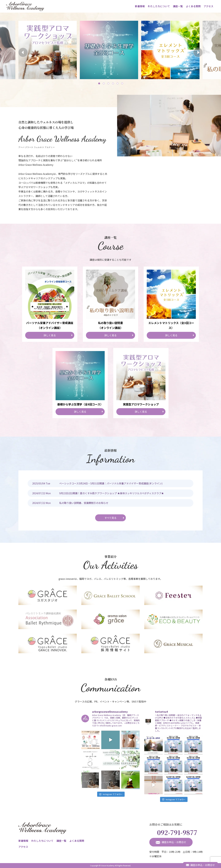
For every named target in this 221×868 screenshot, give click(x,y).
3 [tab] (108, 83)
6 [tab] (122, 83)
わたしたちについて (159, 6)
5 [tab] (117, 83)
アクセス (208, 6)
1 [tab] (99, 83)
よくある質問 (193, 6)
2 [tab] (104, 83)
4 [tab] (113, 83)
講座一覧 (178, 6)
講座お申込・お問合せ (171, 842)
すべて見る (110, 518)
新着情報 (140, 6)
